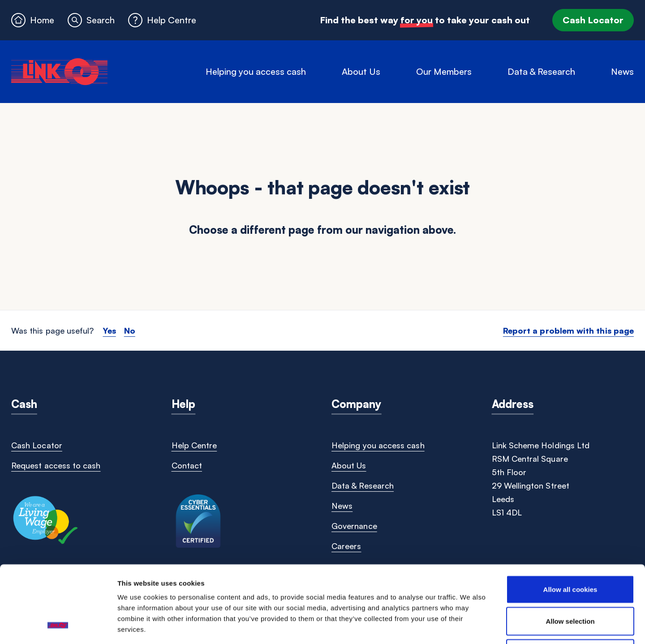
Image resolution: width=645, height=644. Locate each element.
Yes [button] (109, 331)
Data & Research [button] (541, 71)
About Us (349, 465)
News (622, 71)
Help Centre (194, 445)
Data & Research (363, 485)
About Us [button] (361, 71)
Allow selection (570, 552)
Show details (470, 626)
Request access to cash (56, 465)
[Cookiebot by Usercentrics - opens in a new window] (58, 627)
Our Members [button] (444, 71)
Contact (187, 465)
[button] (91, 20)
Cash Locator (593, 20)
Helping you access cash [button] (256, 71)
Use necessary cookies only (570, 584)
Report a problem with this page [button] (568, 331)
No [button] (130, 331)
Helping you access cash (378, 445)
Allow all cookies (570, 520)
